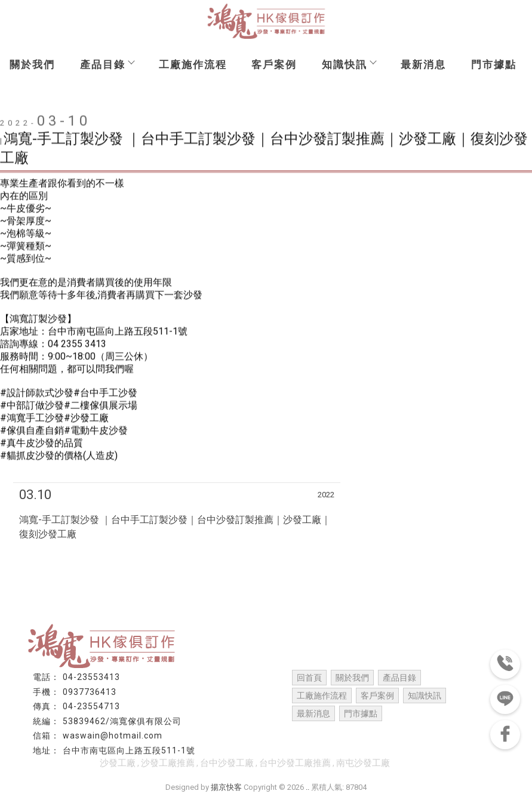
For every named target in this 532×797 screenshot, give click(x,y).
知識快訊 (349, 64)
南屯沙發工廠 (363, 763)
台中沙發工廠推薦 (295, 763)
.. (307, 787)
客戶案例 (274, 64)
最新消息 (423, 64)
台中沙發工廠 (227, 763)
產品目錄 (107, 64)
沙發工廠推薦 (168, 763)
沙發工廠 (118, 763)
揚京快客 (226, 787)
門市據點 (494, 64)
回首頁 (309, 678)
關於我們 (32, 64)
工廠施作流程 (193, 64)
